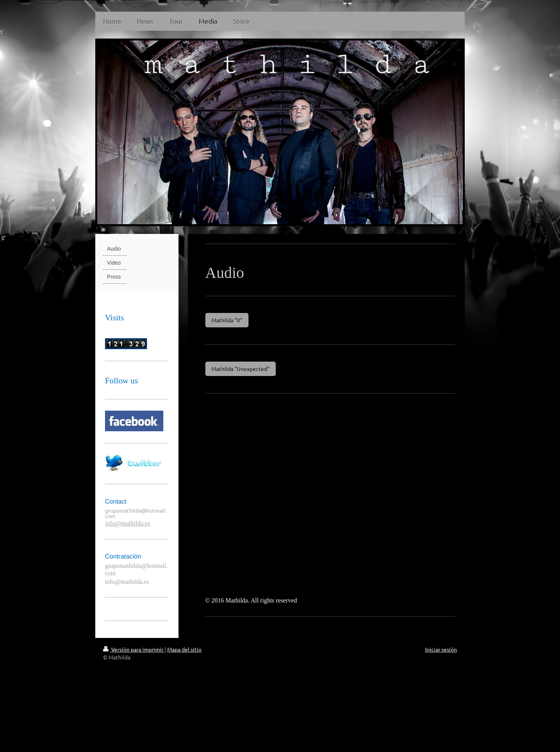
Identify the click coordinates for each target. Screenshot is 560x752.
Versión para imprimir (134, 649)
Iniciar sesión (441, 649)
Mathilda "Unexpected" (241, 369)
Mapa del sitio (184, 649)
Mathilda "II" (227, 320)
